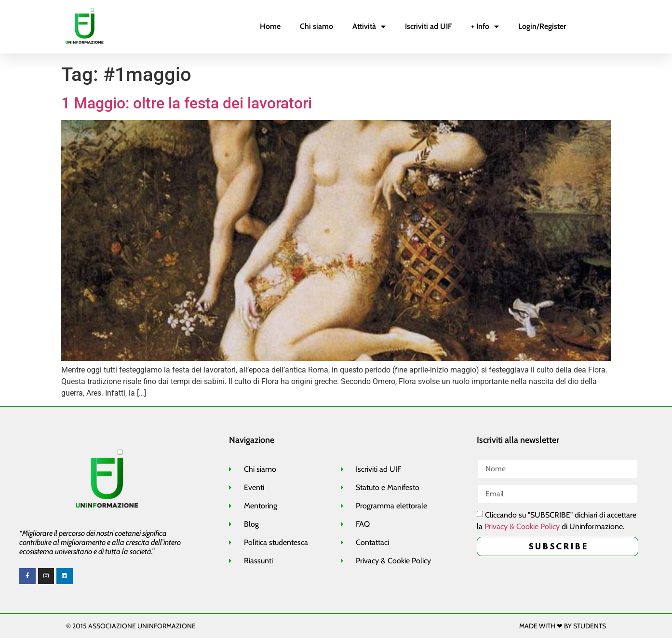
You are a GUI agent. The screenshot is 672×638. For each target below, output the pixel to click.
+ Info (485, 27)
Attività (369, 27)
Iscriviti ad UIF (428, 26)
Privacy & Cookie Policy (522, 527)
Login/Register (542, 26)
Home (270, 26)
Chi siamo (316, 26)
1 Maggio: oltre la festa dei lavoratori (187, 103)
